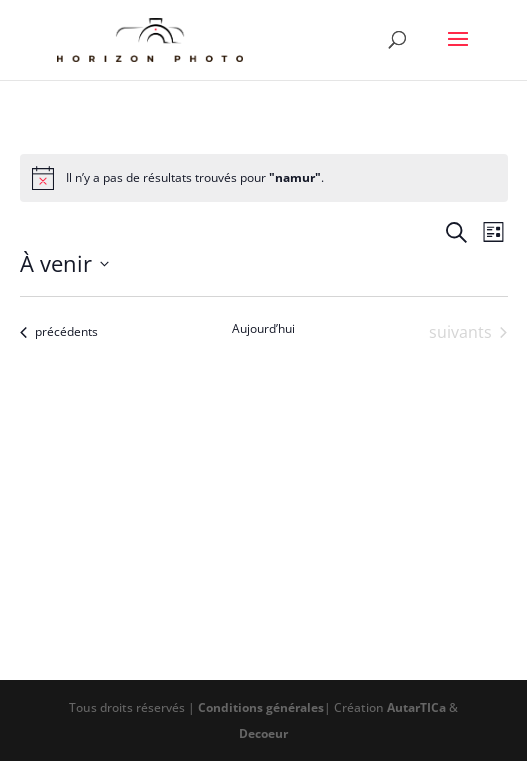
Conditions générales (261, 707)
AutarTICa (416, 707)
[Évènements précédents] (59, 332)
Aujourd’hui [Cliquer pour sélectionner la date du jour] (263, 329)
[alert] (264, 178)
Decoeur (263, 733)
